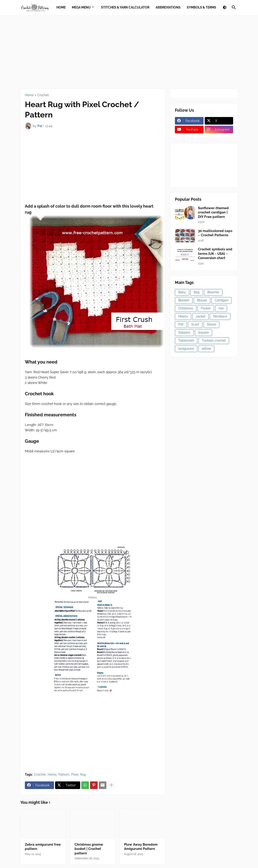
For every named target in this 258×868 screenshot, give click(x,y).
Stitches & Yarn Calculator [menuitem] (125, 7)
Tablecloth (186, 340)
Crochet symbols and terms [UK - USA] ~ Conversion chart (215, 254)
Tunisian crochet (214, 340)
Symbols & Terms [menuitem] (201, 7)
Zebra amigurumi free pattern (43, 847)
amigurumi (186, 349)
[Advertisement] (129, 52)
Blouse (202, 300)
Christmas (186, 308)
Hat (221, 308)
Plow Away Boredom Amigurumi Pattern (141, 847)
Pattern (64, 774)
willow (206, 349)
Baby (182, 292)
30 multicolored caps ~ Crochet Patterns (215, 233)
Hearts (183, 316)
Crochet (43, 95)
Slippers (184, 332)
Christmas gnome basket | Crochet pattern (89, 849)
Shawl (211, 324)
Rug (83, 774)
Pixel (75, 774)
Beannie (213, 292)
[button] (225, 8)
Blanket (184, 300)
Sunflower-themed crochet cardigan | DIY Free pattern (213, 212)
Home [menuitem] (61, 7)
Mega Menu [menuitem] (81, 7)
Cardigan (221, 300)
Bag (197, 292)
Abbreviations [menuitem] (168, 7)
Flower (206, 308)
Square (203, 332)
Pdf (181, 324)
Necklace (220, 316)
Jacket (201, 316)
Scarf (195, 324)
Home (29, 95)
